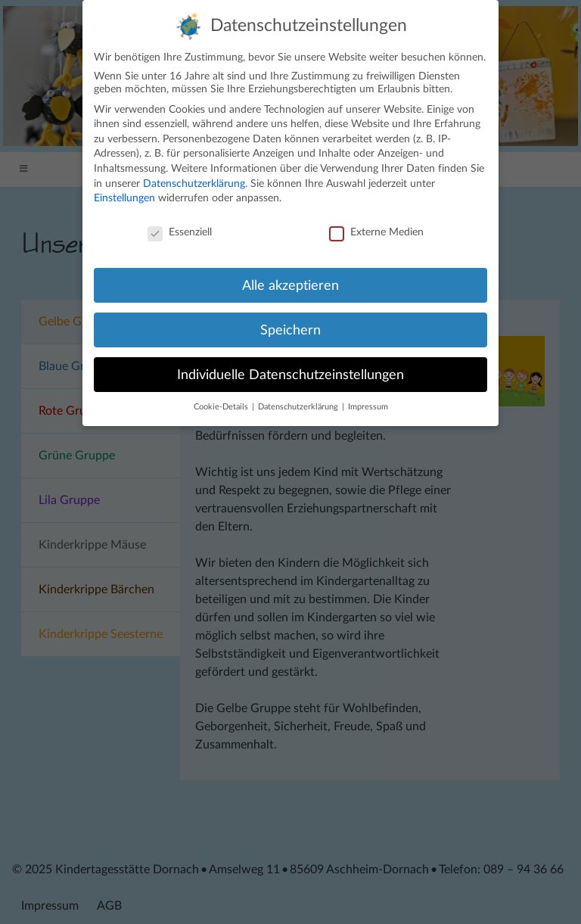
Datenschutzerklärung (194, 176)
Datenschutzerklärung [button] (299, 400)
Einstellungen (124, 191)
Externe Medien (376, 226)
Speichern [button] (290, 323)
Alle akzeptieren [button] (290, 278)
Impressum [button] (368, 400)
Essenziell (180, 226)
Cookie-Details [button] (222, 400)
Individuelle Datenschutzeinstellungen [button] (290, 367)
